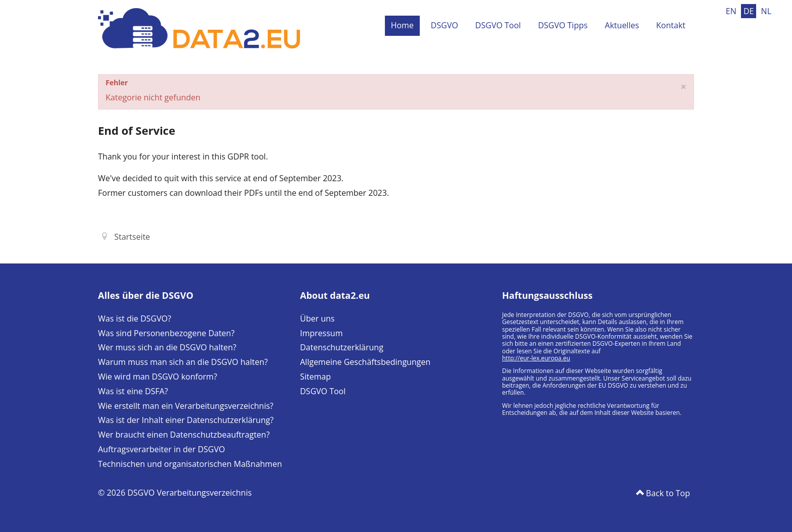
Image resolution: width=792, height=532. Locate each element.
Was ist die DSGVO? (135, 318)
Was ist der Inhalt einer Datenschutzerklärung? (186, 420)
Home (402, 25)
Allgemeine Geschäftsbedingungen (365, 362)
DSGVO (444, 25)
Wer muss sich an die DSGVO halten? (167, 347)
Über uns (317, 318)
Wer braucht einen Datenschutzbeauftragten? (184, 435)
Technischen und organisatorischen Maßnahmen (190, 464)
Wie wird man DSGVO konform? (158, 377)
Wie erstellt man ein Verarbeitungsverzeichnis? (186, 406)
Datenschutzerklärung (342, 347)
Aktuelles (622, 25)
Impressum (321, 333)
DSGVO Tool (498, 25)
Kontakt (671, 25)
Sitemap (315, 377)
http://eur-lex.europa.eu (536, 358)
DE (750, 11)
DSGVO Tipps (563, 25)
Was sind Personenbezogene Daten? (166, 333)
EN (732, 11)
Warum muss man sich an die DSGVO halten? (183, 362)
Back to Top (667, 493)
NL (766, 11)
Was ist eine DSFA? (133, 391)
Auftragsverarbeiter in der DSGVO (161, 449)
